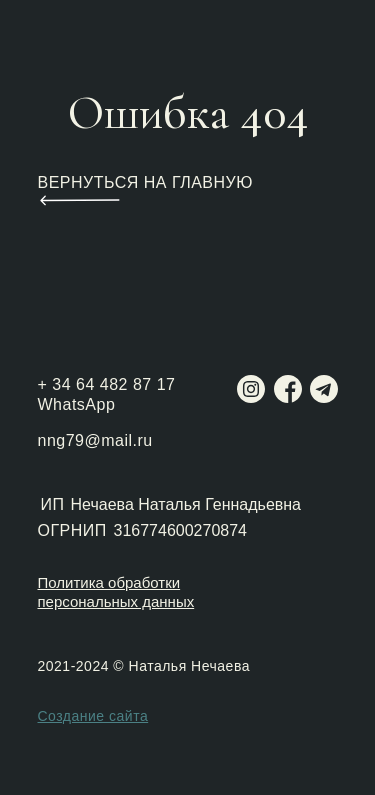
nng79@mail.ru (95, 440)
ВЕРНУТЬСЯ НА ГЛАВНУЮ (145, 182)
